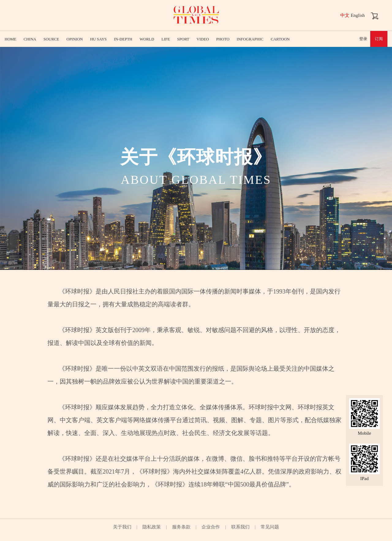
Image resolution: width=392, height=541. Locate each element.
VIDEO (203, 39)
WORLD (147, 39)
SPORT (183, 39)
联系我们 (240, 527)
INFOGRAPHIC (250, 39)
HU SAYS (98, 39)
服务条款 (181, 527)
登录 (363, 39)
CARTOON (280, 39)
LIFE (166, 39)
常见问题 (270, 527)
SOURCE (51, 39)
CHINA (30, 39)
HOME (10, 39)
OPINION (75, 39)
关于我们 (122, 527)
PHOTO (223, 39)
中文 (345, 15)
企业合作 (211, 527)
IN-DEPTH (123, 39)
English (358, 15)
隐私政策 (152, 527)
